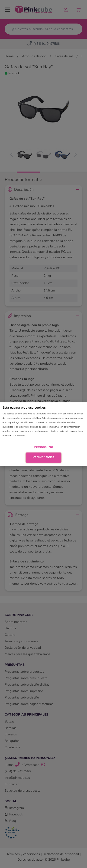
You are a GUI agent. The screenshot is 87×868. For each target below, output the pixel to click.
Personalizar (43, 447)
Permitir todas (43, 457)
